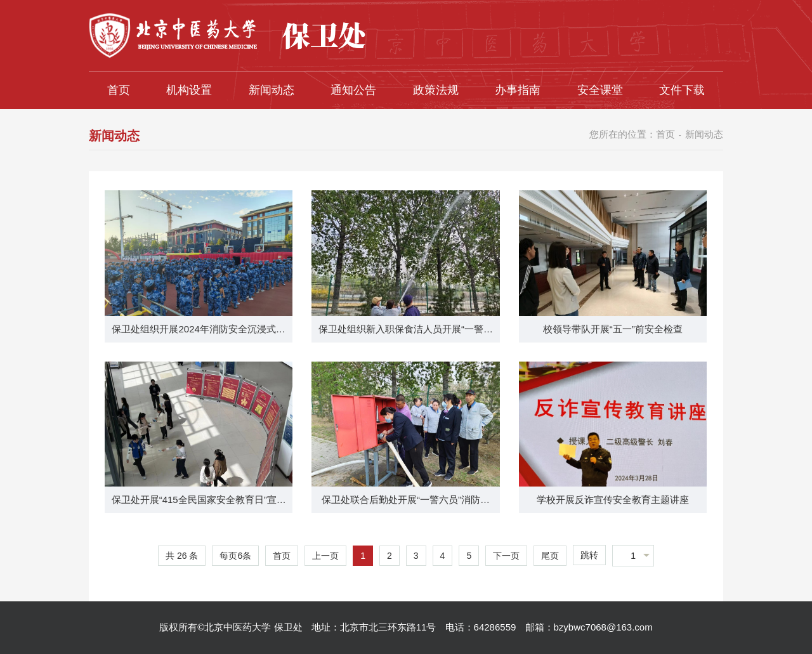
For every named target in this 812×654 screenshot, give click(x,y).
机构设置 (189, 90)
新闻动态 (272, 90)
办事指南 (518, 90)
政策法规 (436, 90)
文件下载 (682, 90)
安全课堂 (600, 90)
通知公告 (353, 90)
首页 (119, 90)
